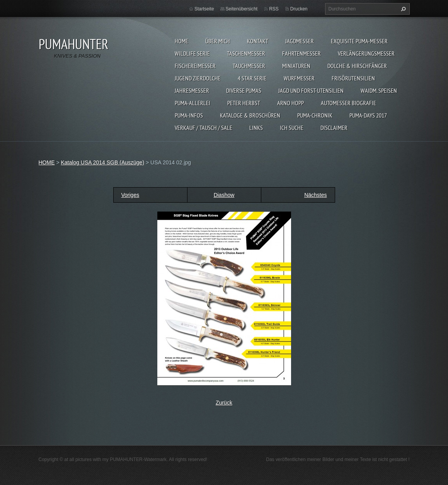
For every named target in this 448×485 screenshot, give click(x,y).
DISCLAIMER (334, 128)
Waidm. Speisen (379, 91)
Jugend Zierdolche (198, 78)
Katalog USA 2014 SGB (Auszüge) (102, 162)
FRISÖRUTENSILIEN (353, 78)
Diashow (224, 195)
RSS (274, 9)
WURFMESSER (299, 78)
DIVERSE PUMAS (244, 91)
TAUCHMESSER (249, 66)
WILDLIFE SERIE (192, 53)
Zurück (224, 403)
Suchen (402, 9)
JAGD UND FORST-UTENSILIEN (311, 91)
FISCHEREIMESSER (195, 66)
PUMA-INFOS (189, 115)
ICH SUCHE (292, 128)
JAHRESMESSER (192, 91)
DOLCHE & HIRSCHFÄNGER (357, 66)
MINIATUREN (296, 66)
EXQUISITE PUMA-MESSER (359, 41)
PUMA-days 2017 (368, 115)
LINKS (256, 128)
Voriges (130, 195)
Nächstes (315, 195)
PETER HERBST (244, 103)
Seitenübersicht (242, 9)
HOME (181, 41)
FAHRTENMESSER (302, 53)
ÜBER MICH (218, 41)
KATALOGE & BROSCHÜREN (250, 115)
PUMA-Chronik (315, 115)
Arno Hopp (290, 103)
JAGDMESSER (300, 41)
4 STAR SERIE (252, 78)
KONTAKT (258, 41)
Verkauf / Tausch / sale (204, 128)
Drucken (299, 9)
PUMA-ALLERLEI (192, 103)
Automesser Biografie (348, 103)
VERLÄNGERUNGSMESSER (366, 53)
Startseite (204, 9)
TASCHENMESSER (246, 53)
